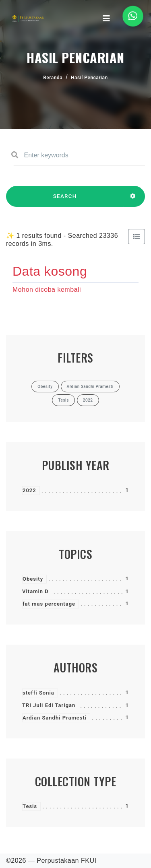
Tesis (30, 806)
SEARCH (65, 200)
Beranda (53, 78)
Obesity (33, 579)
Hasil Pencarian (89, 78)
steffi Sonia (38, 693)
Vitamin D (35, 591)
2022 (29, 490)
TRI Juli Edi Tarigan (49, 705)
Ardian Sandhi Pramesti (55, 718)
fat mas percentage (49, 604)
